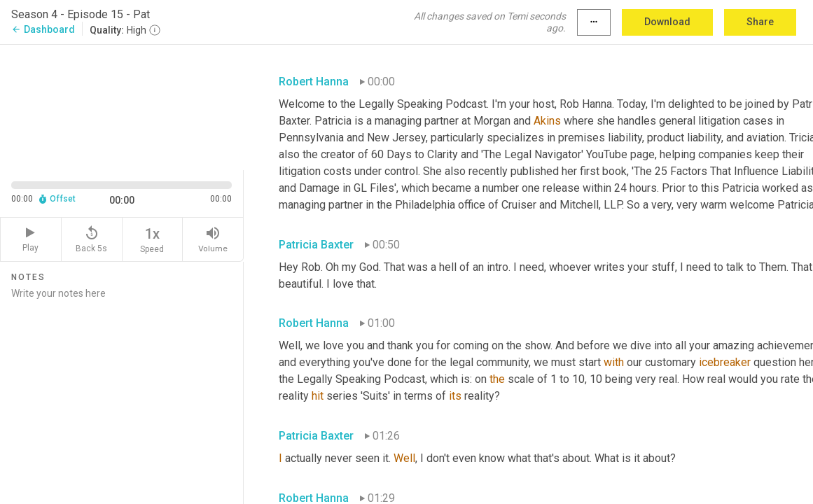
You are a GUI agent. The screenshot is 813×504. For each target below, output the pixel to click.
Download (667, 22)
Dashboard (43, 29)
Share (760, 22)
